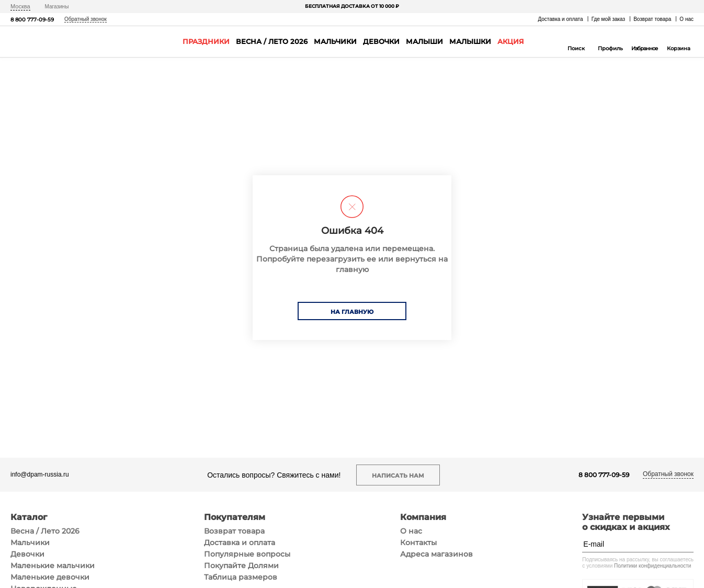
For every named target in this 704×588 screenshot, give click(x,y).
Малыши (424, 41)
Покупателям (235, 517)
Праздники (206, 41)
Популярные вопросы (247, 554)
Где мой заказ (609, 19)
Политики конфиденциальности (652, 566)
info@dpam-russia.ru (40, 475)
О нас (686, 19)
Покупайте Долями (241, 566)
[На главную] (41, 42)
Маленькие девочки (50, 577)
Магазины (57, 7)
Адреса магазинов (436, 554)
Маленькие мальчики (53, 566)
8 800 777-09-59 (32, 20)
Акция (511, 41)
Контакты (418, 542)
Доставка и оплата (560, 19)
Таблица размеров (241, 577)
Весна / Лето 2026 (272, 41)
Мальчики (335, 41)
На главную (352, 312)
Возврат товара (652, 19)
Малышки (470, 41)
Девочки (381, 41)
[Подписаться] (686, 544)
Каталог (29, 517)
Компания (423, 517)
